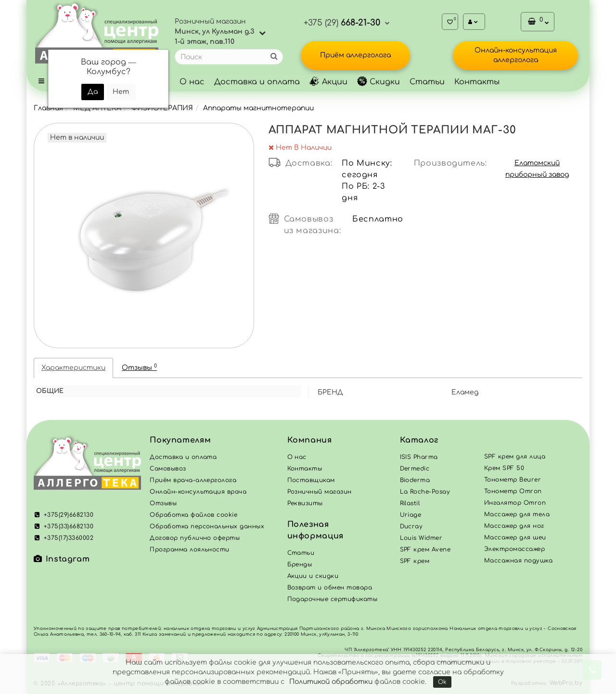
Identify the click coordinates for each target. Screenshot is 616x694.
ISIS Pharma (419, 457)
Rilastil (410, 503)
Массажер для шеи (515, 537)
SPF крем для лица (515, 457)
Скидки (379, 82)
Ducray (411, 526)
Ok (442, 682)
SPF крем (415, 561)
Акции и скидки (313, 576)
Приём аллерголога (355, 55)
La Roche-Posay (425, 492)
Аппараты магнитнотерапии (258, 108)
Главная (48, 108)
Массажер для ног (514, 526)
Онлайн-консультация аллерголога (516, 55)
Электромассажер (514, 549)
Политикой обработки (331, 682)
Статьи (427, 82)
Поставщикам (311, 480)
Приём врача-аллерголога (193, 480)
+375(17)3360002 (64, 538)
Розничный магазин (320, 492)
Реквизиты (305, 503)
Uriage (411, 515)
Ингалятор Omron (515, 503)
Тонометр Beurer (513, 480)
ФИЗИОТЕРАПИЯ (162, 108)
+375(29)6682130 (64, 515)
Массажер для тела (517, 514)
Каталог (419, 440)
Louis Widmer (421, 538)
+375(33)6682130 (64, 526)
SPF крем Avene (425, 550)
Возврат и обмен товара (330, 588)
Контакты (477, 82)
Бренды (300, 564)
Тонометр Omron (513, 491)
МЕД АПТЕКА (97, 108)
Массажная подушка (518, 561)
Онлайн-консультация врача (198, 492)
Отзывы (139, 367)
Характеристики (73, 368)
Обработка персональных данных (207, 526)
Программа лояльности (190, 550)
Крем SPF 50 (504, 468)
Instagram (62, 559)
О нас (192, 82)
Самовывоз (168, 469)
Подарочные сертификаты (333, 599)
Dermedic (415, 469)
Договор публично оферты (195, 538)
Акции (328, 82)
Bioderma (415, 480)
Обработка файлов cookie (193, 515)
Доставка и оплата (257, 82)
